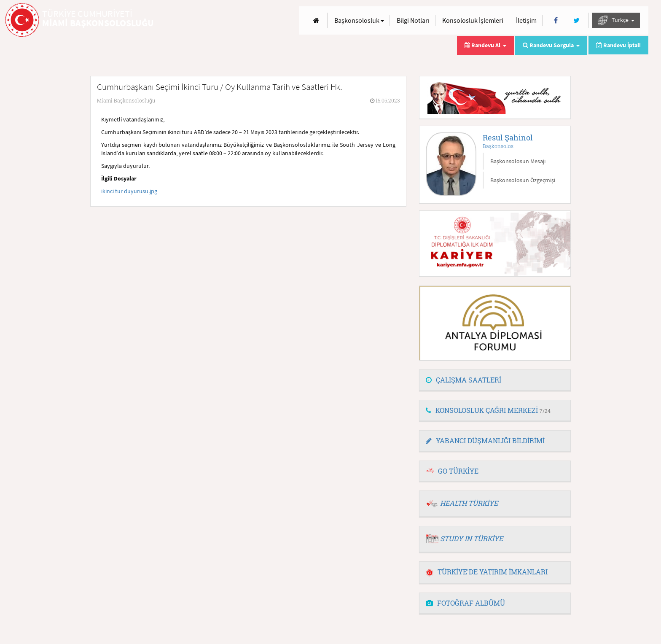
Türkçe (616, 20)
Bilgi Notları (413, 20)
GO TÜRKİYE (458, 471)
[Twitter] (576, 20)
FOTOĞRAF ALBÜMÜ (465, 603)
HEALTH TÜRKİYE (469, 503)
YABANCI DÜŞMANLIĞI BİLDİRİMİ (485, 441)
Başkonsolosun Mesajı (518, 161)
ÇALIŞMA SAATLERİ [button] (464, 380)
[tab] (495, 380)
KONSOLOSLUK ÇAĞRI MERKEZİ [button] (488, 410)
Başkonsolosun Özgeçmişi (523, 180)
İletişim (526, 20)
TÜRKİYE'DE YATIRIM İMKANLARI (487, 572)
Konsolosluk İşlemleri (473, 20)
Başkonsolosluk (359, 20)
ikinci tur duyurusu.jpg (129, 191)
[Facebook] (556, 20)
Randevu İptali (618, 45)
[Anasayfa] (316, 20)
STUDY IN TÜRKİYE (472, 538)
